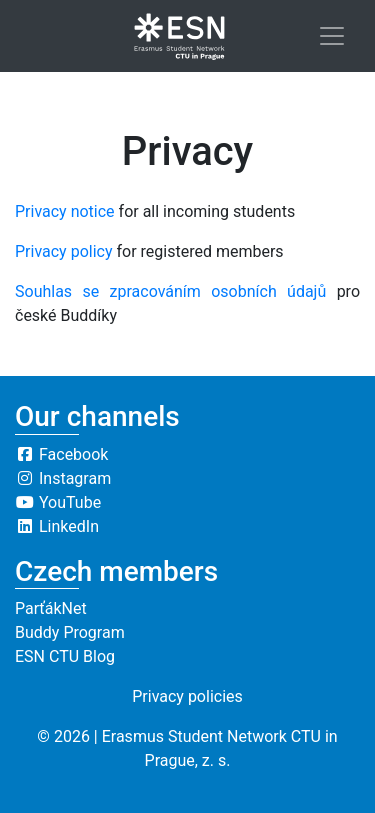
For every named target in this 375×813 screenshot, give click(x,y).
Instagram (63, 478)
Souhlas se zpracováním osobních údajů (170, 291)
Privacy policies (187, 696)
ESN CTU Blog (65, 656)
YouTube (58, 502)
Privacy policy (64, 251)
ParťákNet (51, 608)
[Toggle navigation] (332, 36)
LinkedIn (57, 526)
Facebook (61, 454)
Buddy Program (70, 632)
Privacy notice (65, 211)
